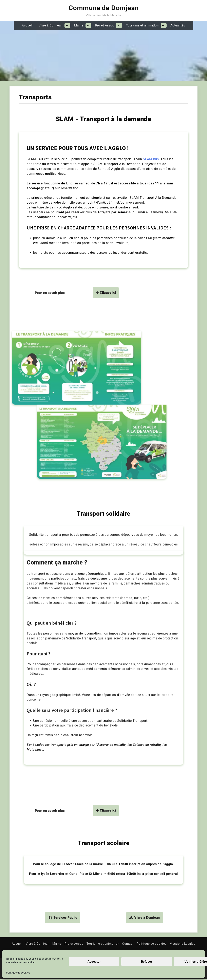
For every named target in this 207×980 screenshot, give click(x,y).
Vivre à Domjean (51, 25)
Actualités (178, 25)
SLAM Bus (151, 147)
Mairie (79, 25)
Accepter (94, 962)
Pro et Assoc (105, 25)
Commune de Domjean (104, 8)
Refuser (147, 962)
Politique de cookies (18, 973)
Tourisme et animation (142, 25)
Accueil (27, 25)
